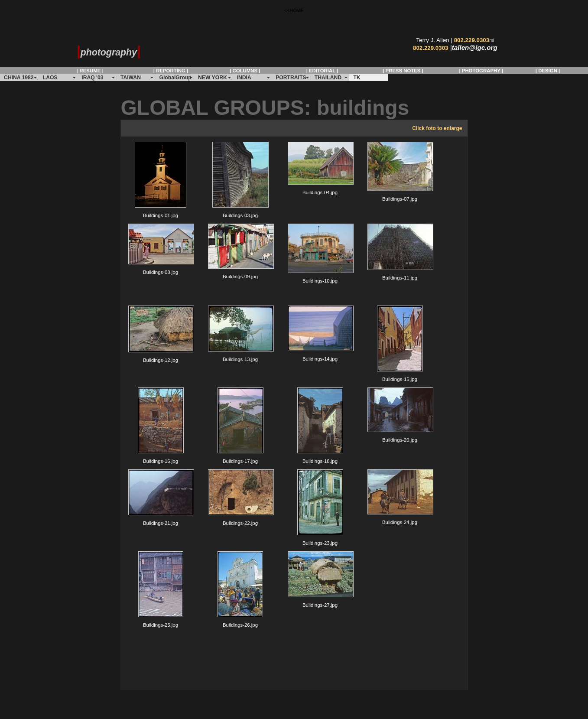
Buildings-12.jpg (161, 334)
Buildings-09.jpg (240, 251)
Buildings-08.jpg (161, 249)
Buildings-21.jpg (161, 498)
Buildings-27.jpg (320, 579)
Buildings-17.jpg (240, 426)
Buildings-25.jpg (161, 589)
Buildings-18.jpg (320, 426)
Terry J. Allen (432, 40)
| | (90, 71)
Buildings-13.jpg (240, 334)
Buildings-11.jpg (400, 252)
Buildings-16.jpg (161, 426)
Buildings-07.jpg (400, 172)
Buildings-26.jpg (240, 589)
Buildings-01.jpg (161, 180)
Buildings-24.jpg (400, 497)
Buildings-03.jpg (240, 180)
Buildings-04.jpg (320, 168)
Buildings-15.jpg (400, 344)
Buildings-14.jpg (320, 333)
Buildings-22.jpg (240, 498)
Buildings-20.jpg (400, 415)
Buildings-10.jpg (320, 254)
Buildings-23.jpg (320, 508)
